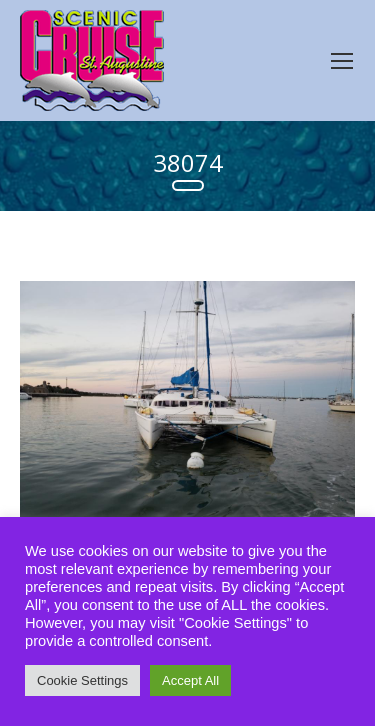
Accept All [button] (190, 680)
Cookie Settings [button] (82, 680)
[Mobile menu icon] (342, 61)
